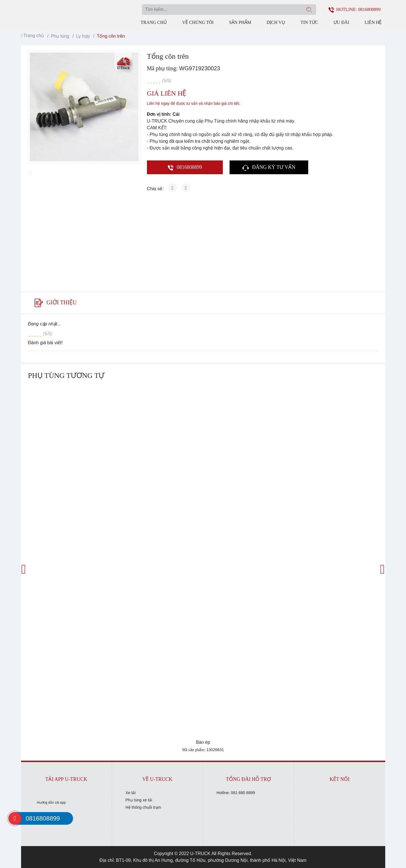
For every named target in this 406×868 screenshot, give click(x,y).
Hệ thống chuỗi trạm (143, 807)
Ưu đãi (341, 22)
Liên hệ (373, 22)
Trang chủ (154, 22)
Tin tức (309, 22)
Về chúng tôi (198, 22)
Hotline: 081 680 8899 (236, 793)
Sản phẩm (240, 22)
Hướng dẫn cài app (51, 803)
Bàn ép (203, 742)
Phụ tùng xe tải (139, 800)
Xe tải (131, 793)
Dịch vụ (276, 22)
